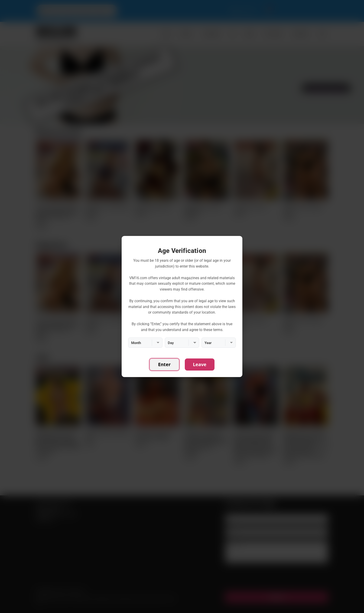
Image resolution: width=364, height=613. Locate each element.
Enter (164, 364)
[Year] (219, 343)
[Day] (182, 343)
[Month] (145, 343)
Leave (200, 364)
